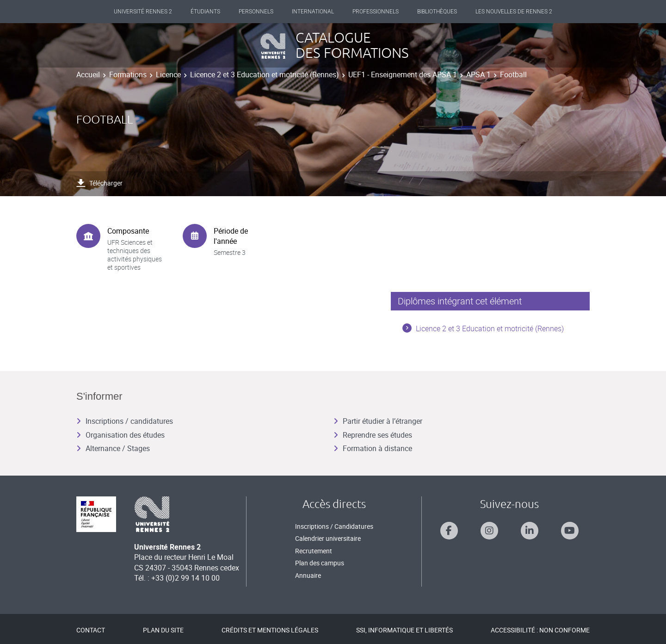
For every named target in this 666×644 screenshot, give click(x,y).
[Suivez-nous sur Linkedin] (530, 531)
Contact (91, 630)
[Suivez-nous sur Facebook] (449, 531)
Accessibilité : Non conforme (540, 630)
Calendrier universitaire (328, 538)
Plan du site (163, 630)
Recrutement (314, 551)
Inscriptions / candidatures (125, 421)
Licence (168, 74)
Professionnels (376, 12)
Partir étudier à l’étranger (378, 421)
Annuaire (308, 575)
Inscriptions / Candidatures (334, 526)
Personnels (256, 12)
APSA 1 (478, 74)
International (313, 12)
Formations (128, 74)
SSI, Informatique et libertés (404, 630)
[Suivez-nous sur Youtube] (570, 531)
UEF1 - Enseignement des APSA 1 (403, 74)
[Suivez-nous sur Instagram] (489, 531)
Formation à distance (373, 448)
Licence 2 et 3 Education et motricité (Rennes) (265, 74)
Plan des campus (320, 563)
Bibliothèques (437, 12)
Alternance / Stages (113, 448)
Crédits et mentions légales (270, 630)
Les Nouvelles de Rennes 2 (514, 12)
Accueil (88, 74)
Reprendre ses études (373, 435)
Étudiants (205, 12)
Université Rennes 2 (143, 12)
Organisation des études (120, 435)
